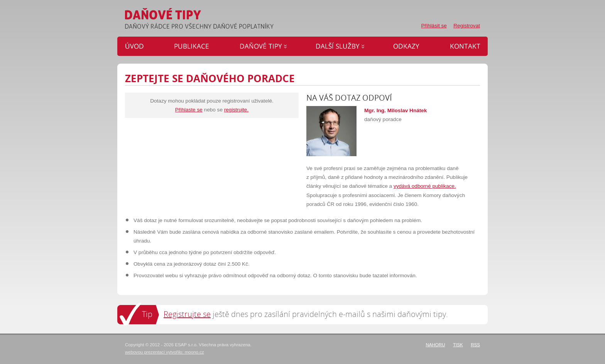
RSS (475, 345)
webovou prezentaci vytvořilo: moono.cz (165, 352)
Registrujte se (187, 314)
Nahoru (435, 345)
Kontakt (462, 46)
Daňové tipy (264, 46)
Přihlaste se (189, 110)
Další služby (341, 46)
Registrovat (467, 26)
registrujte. (236, 110)
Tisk (458, 345)
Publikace (194, 46)
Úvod (140, 46)
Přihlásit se (434, 26)
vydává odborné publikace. (425, 186)
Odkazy (408, 46)
